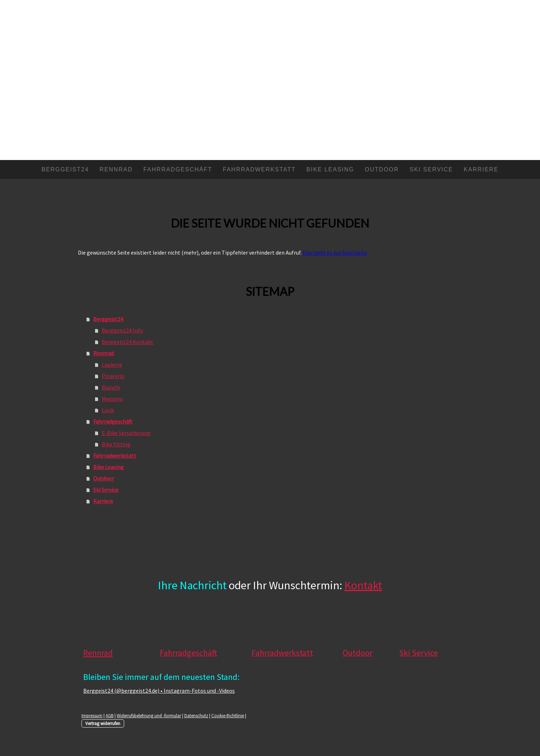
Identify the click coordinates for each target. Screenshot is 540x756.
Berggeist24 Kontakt (128, 342)
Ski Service (431, 169)
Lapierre (112, 364)
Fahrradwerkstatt (260, 169)
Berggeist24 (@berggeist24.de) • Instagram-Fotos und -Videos (159, 691)
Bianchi (111, 387)
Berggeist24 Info (122, 330)
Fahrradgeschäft (178, 169)
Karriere (481, 169)
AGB (110, 715)
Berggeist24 (65, 169)
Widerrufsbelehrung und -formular (149, 715)
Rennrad (116, 169)
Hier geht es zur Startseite (335, 252)
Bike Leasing (330, 169)
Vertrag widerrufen (103, 723)
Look (108, 410)
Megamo (112, 399)
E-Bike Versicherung (126, 433)
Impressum (92, 715)
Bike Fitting (116, 444)
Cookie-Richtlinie (228, 715)
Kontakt (363, 585)
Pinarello (113, 376)
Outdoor (382, 169)
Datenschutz (196, 715)
